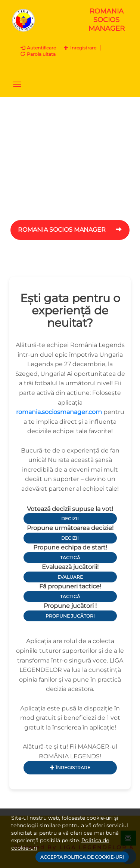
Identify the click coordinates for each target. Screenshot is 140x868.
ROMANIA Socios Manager (70, 230)
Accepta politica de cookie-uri (82, 857)
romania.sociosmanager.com (59, 412)
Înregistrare (70, 768)
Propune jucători (70, 616)
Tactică (70, 558)
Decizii (70, 519)
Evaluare (70, 577)
